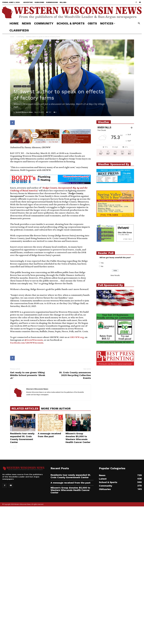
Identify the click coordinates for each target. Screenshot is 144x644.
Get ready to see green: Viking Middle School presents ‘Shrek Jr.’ (28, 375)
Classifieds (19, 30)
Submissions (52, 2)
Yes (102, 263)
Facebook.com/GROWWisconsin (27, 343)
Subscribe (39, 2)
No (102, 266)
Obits (92, 23)
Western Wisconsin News (24, 112)
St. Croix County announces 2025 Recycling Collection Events (75, 375)
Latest (24, 86)
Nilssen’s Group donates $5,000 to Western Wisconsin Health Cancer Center (78, 438)
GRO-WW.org (77, 337)
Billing (63, 2)
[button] (139, 24)
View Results (115, 275)
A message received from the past (49, 435)
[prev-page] (12, 447)
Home (14, 23)
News (26, 23)
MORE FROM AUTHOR (56, 409)
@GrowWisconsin (34, 340)
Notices (108, 23)
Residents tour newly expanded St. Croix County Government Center (22, 438)
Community (44, 23)
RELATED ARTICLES (25, 409)
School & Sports (71, 23)
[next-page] (15, 447)
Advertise (28, 2)
